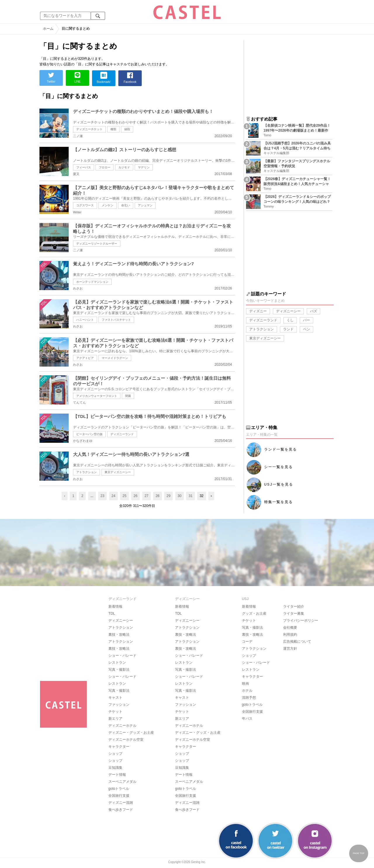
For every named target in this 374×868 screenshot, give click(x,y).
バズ (314, 311)
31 (190, 496)
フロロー (105, 167)
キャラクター (119, 747)
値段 (127, 129)
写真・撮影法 (119, 670)
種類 (113, 129)
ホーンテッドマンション (92, 282)
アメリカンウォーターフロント (97, 396)
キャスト (115, 698)
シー (278, 467)
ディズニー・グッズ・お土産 (131, 733)
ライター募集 (294, 613)
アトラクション (86, 472)
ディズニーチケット (89, 129)
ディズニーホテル (122, 726)
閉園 (128, 396)
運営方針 (290, 649)
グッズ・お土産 (254, 613)
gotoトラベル (119, 789)
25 (124, 496)
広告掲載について (297, 642)
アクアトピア (85, 358)
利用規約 (290, 635)
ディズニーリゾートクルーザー (97, 244)
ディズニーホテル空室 (126, 740)
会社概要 (290, 628)
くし (290, 320)
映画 (245, 684)
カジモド (124, 167)
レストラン (117, 663)
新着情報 (115, 606)
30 (180, 496)
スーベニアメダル (122, 782)
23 (102, 496)
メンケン (108, 205)
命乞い (126, 205)
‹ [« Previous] (65, 496)
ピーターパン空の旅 (89, 434)
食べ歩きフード (121, 810)
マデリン (144, 167)
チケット (115, 712)
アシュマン (145, 205)
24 (114, 496)
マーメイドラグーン (115, 358)
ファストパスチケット (116, 320)
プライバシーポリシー (301, 621)
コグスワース (85, 205)
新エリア (115, 719)
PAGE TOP (359, 853)
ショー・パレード (122, 656)
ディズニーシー (288, 311)
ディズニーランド (122, 434)
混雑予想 (249, 698)
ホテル (247, 691)
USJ (279, 484)
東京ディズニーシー (118, 472)
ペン (307, 329)
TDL (112, 613)
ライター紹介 (294, 606)
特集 (278, 502)
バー (307, 320)
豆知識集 (115, 768)
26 (135, 496)
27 (147, 496)
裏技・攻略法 (119, 635)
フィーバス (84, 167)
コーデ (247, 642)
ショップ (115, 754)
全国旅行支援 (119, 796)
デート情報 (117, 775)
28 (157, 496)
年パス (247, 719)
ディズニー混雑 (121, 803)
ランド (288, 329)
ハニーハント (85, 320)
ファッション (119, 705)
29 (168, 496)
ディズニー (258, 311)
